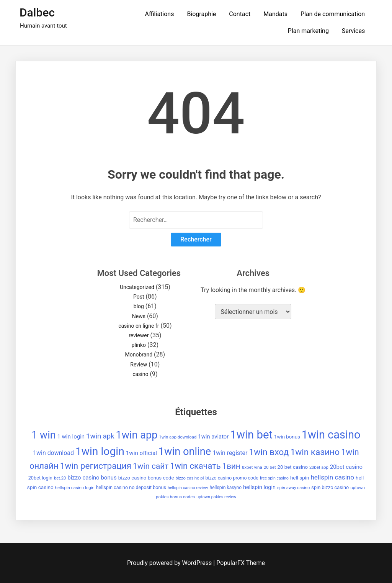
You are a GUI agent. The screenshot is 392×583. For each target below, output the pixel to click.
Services (353, 31)
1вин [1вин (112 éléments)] (231, 466)
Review (139, 365)
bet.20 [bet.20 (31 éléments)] (60, 478)
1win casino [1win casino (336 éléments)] (331, 435)
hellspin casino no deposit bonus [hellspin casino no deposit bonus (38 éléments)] (131, 487)
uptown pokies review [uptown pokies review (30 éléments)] (216, 497)
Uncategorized (137, 287)
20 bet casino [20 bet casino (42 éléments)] (293, 467)
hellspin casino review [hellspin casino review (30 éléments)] (188, 488)
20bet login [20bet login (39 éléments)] (40, 478)
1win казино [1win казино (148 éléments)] (315, 452)
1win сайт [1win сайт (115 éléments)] (151, 466)
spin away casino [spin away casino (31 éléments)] (293, 488)
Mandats (275, 14)
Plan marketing (308, 31)
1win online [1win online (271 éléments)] (185, 452)
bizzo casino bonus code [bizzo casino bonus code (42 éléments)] (146, 478)
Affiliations (160, 14)
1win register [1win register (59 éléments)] (230, 453)
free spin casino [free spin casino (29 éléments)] (274, 478)
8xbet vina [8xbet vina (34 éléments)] (252, 467)
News (139, 316)
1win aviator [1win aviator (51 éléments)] (213, 437)
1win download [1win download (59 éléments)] (53, 453)
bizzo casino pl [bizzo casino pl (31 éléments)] (190, 478)
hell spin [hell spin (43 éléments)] (300, 478)
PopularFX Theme (241, 563)
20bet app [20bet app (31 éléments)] (319, 467)
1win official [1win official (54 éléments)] (141, 453)
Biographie (201, 14)
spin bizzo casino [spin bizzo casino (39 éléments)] (330, 487)
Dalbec (37, 12)
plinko (139, 345)
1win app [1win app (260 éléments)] (136, 435)
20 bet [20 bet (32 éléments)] (270, 467)
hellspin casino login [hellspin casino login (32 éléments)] (75, 488)
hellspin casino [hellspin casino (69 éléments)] (332, 477)
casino (140, 374)
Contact (240, 14)
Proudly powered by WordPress (170, 563)
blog (139, 306)
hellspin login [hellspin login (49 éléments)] (259, 487)
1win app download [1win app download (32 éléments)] (178, 437)
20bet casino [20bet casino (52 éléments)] (346, 467)
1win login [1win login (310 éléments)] (100, 451)
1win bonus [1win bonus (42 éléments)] (287, 437)
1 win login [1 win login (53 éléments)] (71, 437)
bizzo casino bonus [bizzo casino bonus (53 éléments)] (92, 478)
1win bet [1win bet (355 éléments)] (251, 435)
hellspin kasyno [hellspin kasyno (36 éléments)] (225, 488)
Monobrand (139, 355)
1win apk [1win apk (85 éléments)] (100, 436)
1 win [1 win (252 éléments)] (43, 435)
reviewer (139, 335)
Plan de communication (333, 14)
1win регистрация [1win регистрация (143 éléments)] (96, 466)
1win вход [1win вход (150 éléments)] (269, 452)
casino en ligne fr (139, 326)
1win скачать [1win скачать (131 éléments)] (195, 466)
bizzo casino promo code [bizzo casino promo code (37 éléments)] (232, 478)
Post (139, 297)
